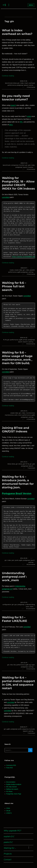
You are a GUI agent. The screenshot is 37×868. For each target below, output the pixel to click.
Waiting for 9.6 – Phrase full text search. (14, 286)
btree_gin (15, 464)
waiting (31, 272)
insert (26, 83)
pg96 (21, 340)
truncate (32, 729)
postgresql (20, 85)
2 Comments (31, 87)
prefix (20, 729)
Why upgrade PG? (12, 831)
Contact (7, 860)
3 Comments (31, 169)
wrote (29, 116)
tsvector (31, 167)
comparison (15, 165)
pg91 (27, 665)
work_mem (30, 607)
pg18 (19, 272)
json (13, 560)
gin (18, 83)
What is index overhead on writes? (17, 32)
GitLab (8, 811)
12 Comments (31, 344)
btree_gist (22, 464)
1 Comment (31, 468)
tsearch (13, 105)
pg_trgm (32, 665)
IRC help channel (11, 787)
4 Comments (31, 419)
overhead (32, 83)
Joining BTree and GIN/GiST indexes (16, 430)
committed (6, 197)
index (22, 83)
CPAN (8, 808)
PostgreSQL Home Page (14, 794)
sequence (25, 729)
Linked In (9, 813)
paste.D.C (8, 842)
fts (6, 340)
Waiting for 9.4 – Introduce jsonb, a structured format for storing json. (18, 482)
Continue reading (8, 76)
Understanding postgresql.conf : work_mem (14, 577)
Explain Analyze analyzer (14, 784)
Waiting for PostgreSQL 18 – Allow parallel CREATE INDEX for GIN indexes (18, 183)
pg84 (8, 729)
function (22, 165)
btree (15, 83)
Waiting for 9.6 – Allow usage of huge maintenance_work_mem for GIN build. (17, 358)
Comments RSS (11, 765)
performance (12, 85)
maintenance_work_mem (13, 415)
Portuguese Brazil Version (17, 493)
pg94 (21, 560)
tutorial (31, 85)
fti (4, 340)
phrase (25, 340)
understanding (30, 604)
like (15, 665)
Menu (31, 5)
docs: (11, 125)
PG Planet (9, 792)
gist (29, 165)
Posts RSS (9, 768)
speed (26, 85)
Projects (8, 854)
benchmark (9, 83)
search (20, 342)
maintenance (30, 413)
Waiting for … (10, 848)
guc (16, 604)
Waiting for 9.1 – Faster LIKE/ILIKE (15, 619)
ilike (11, 665)
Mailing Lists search (12, 789)
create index (18, 270)
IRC (21, 122)
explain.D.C (9, 836)
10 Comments (31, 609)
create (12, 270)
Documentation (11, 782)
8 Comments (31, 564)
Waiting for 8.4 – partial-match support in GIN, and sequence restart (18, 683)
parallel (32, 270)
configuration (7, 604)
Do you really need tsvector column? (16, 98)
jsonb (17, 560)
